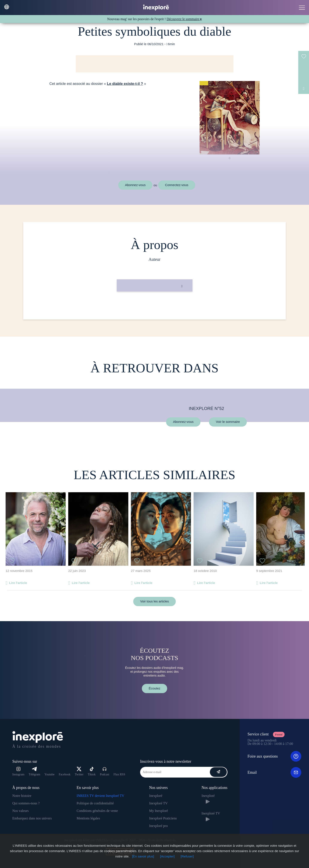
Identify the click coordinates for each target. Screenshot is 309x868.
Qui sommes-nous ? (26, 803)
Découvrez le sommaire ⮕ (184, 19)
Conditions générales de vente (97, 811)
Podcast (105, 771)
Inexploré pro (158, 826)
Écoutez (154, 688)
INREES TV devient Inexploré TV (100, 796)
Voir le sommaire (228, 422)
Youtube (49, 774)
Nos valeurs (21, 811)
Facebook (65, 774)
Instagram (18, 771)
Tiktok (92, 771)
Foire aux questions (274, 756)
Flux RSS (119, 774)
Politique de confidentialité (95, 803)
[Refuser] (187, 856)
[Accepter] (167, 856)
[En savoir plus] (143, 856)
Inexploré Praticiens (163, 818)
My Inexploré (159, 811)
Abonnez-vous (135, 185)
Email (274, 772)
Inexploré (156, 796)
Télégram (35, 771)
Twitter (79, 771)
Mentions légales (88, 818)
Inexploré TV (158, 803)
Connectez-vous (177, 185)
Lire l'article (18, 583)
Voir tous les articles (154, 601)
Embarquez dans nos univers (32, 818)
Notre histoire (22, 796)
